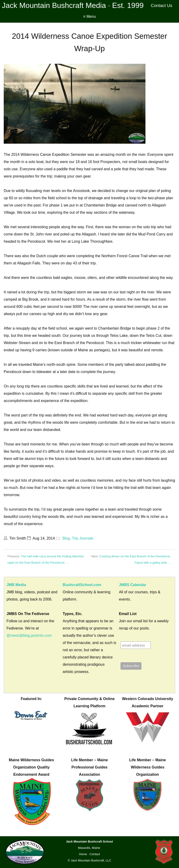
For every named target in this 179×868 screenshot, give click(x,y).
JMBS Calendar (133, 585)
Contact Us (162, 5)
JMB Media (16, 585)
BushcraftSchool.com (82, 585)
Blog (66, 538)
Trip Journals (83, 538)
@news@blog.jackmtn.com (29, 635)
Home (83, 854)
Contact (95, 854)
